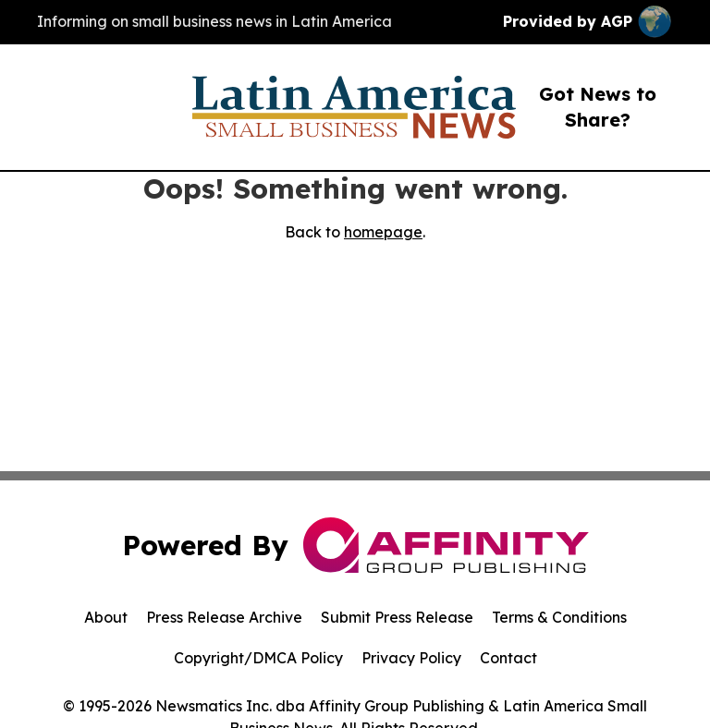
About (106, 617)
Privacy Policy (411, 658)
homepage (383, 232)
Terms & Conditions (559, 617)
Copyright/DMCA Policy (258, 658)
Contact (508, 658)
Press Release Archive (224, 617)
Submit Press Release (397, 617)
